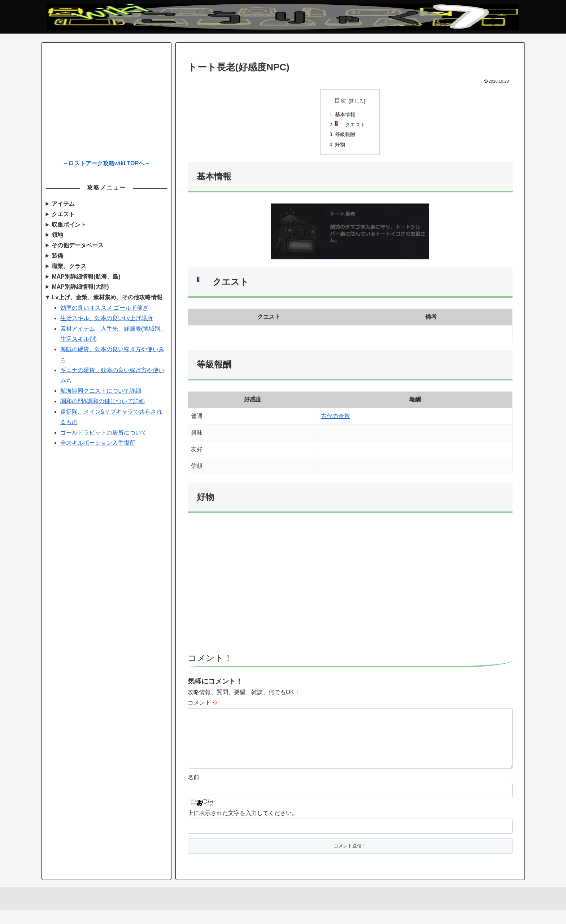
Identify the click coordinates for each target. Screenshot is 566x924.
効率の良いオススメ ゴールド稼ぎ (104, 308)
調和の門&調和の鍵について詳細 (103, 401)
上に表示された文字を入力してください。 (243, 827)
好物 (340, 146)
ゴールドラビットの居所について (104, 433)
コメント (203, 705)
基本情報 (345, 115)
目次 (340, 101)
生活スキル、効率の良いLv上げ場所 (107, 318)
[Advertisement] (350, 594)
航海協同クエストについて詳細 (101, 391)
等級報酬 (345, 136)
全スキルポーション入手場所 (98, 443)
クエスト (356, 126)
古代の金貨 (335, 418)
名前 (193, 791)
